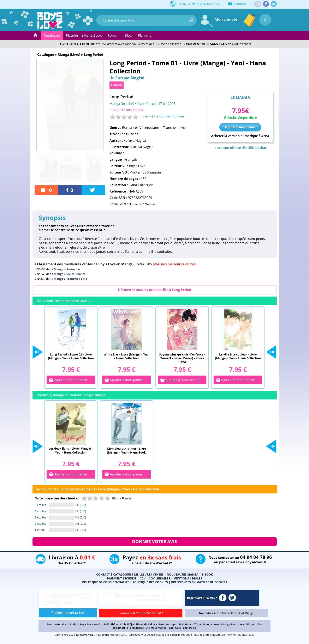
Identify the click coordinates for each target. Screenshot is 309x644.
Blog (128, 35)
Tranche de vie (174, 128)
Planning (145, 35)
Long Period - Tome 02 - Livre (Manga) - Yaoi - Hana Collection (71, 356)
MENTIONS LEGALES (188, 578)
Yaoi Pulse (189, 628)
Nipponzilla (253, 624)
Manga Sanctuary (233, 624)
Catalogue (52, 35)
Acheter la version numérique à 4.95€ (240, 136)
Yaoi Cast (175, 628)
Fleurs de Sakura (146, 624)
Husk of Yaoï (193, 624)
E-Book (117, 85)
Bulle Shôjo (111, 624)
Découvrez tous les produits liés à (155, 290)
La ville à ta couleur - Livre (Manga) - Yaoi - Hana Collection (238, 356)
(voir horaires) (210, 4)
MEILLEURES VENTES (149, 574)
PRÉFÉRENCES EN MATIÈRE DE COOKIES (199, 582)
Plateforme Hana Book (84, 35)
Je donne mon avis (170, 116)
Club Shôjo (127, 624)
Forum (113, 35)
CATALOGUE (122, 574)
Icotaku (164, 624)
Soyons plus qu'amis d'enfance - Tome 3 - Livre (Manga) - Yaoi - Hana (182, 358)
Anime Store (229, 613)
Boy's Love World (90, 624)
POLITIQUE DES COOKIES (150, 582)
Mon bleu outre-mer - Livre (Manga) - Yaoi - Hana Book (126, 450)
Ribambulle (121, 628)
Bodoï (74, 624)
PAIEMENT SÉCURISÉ (122, 578)
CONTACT (103, 574)
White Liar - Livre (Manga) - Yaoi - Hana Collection (127, 356)
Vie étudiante (150, 128)
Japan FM (177, 624)
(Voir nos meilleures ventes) (175, 264)
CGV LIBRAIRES (159, 578)
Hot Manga (246, 613)
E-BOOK (207, 574)
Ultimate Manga (156, 628)
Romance (129, 128)
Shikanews (137, 628)
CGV (143, 578)
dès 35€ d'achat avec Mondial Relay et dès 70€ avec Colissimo (121, 44)
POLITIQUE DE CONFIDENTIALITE (106, 582)
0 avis (147, 116)
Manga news (211, 624)
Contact (240, 4)
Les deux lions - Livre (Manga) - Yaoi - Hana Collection (71, 450)
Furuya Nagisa (130, 78)
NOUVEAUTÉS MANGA (183, 574)
